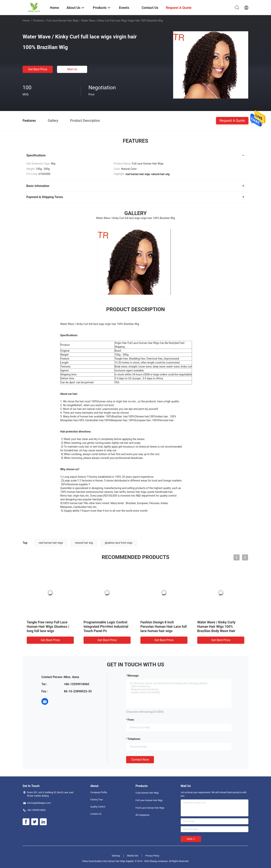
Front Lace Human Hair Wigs (150, 808)
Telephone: (134, 739)
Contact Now (140, 760)
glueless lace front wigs (119, 543)
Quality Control (98, 807)
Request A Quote (232, 120)
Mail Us (72, 69)
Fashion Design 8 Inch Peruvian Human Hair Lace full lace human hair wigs (164, 627)
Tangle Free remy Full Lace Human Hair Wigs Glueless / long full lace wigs (48, 627)
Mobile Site (133, 856)
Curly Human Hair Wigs (147, 793)
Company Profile (99, 792)
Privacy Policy (152, 856)
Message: (133, 676)
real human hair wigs (51, 543)
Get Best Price (38, 69)
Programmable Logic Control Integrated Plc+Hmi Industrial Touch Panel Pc (106, 627)
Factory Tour (97, 800)
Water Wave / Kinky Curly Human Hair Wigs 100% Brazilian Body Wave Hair (216, 627)
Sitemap (116, 856)
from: (131, 720)
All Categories (142, 815)
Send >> (191, 839)
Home (26, 21)
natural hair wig (84, 543)
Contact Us (96, 814)
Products (39, 21)
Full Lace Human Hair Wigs (63, 21)
